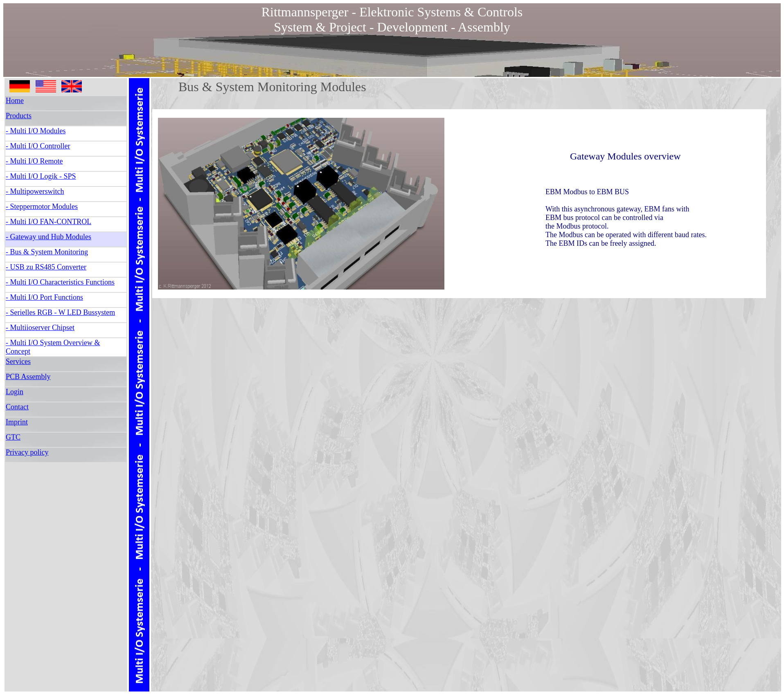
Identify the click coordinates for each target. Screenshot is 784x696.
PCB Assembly (28, 377)
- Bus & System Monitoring (47, 252)
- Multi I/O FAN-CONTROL (48, 222)
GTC (13, 437)
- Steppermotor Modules (42, 207)
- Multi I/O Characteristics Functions (60, 282)
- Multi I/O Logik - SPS (41, 176)
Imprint (17, 422)
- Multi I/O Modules (36, 131)
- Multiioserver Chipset (40, 328)
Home (15, 101)
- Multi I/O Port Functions (44, 297)
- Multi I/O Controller (38, 146)
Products (19, 116)
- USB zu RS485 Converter (46, 267)
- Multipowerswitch (35, 191)
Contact (17, 407)
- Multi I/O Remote (34, 161)
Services (18, 361)
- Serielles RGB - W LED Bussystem (60, 312)
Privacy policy (27, 452)
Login (15, 392)
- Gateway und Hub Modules (48, 237)
